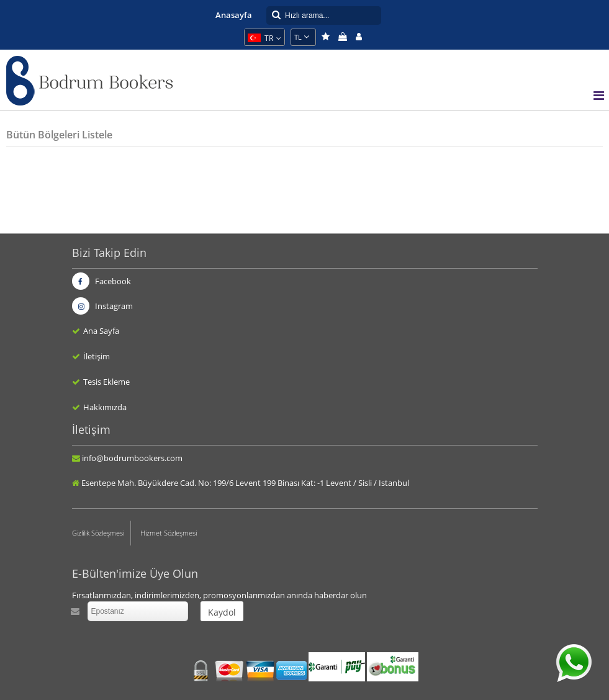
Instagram (102, 306)
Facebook (101, 281)
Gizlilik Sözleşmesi (98, 533)
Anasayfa (234, 15)
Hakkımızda (105, 407)
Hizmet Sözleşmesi (169, 533)
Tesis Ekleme (106, 382)
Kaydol (222, 612)
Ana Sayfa (101, 331)
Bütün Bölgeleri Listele (59, 135)
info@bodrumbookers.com (132, 458)
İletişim (97, 356)
